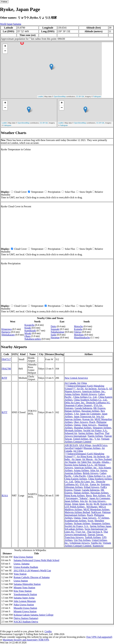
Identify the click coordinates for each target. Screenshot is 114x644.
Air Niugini (70, 462)
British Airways (89, 394)
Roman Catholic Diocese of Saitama (32, 577)
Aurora (104, 470)
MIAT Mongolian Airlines (96, 509)
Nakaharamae (57, 332)
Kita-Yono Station (23, 591)
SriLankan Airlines (74, 529)
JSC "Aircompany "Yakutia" (88, 497)
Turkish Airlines (93, 537)
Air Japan (76, 459)
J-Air (76, 414)
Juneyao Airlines (73, 419)
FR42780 (6, 369)
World (3, 24)
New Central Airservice (76, 378)
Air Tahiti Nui (84, 462)
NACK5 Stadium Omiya (26, 622)
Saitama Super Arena (24, 598)
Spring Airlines (86, 433)
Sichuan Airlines (82, 523)
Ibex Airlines (99, 496)
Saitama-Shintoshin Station (27, 584)
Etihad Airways (92, 487)
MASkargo (92, 507)
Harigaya (6, 332)
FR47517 (6, 359)
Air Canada (70, 383)
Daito (53, 326)
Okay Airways (81, 422)
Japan (10, 24)
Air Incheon (91, 389)
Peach (92, 422)
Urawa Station (21, 581)
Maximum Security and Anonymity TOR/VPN (26, 640)
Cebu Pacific (80, 476)
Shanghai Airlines (83, 428)
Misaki (28, 333)
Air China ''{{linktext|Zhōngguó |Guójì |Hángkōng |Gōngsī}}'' (84, 386)
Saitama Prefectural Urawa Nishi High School (36, 560)
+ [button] (5, 46)
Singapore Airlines (102, 428)
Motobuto (79, 335)
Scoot (90, 521)
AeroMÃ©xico (100, 445)
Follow (4, 2)
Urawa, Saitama (21, 564)
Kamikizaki (30, 331)
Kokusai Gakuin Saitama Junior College (34, 615)
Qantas (77, 425)
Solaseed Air (71, 433)
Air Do (80, 389)
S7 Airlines (104, 518)
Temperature (37, 192)
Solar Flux (70, 192)
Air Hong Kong (84, 456)
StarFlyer (99, 433)
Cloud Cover (20, 192)
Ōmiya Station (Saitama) (26, 618)
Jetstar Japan (78, 504)
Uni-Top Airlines (82, 540)
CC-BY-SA (80, 97)
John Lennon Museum (25, 601)
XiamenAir (98, 546)
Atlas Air (95, 470)
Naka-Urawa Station (24, 605)
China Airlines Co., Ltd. (85, 397)
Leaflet (41, 97)
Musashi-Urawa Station (25, 608)
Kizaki (28, 328)
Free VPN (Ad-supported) (99, 637)
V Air (97, 439)
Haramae (55, 337)
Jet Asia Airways (97, 501)
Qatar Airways (89, 425)
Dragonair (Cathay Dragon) (79, 405)
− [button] (5, 51)
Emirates (69, 408)
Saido (53, 335)
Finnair (77, 490)
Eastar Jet (95, 484)
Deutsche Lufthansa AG (98, 403)
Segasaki (55, 329)
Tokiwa (78, 332)
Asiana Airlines (72, 394)
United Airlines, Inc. (83, 439)
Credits (48, 631)
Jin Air (89, 504)
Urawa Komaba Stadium (26, 567)
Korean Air (88, 419)
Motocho (78, 326)
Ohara (27, 336)
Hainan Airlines (72, 411)
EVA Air (98, 405)
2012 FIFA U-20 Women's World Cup (32, 570)
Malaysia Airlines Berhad (77, 512)
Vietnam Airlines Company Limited (87, 440)
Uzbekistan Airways (80, 543)
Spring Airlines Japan (101, 526)
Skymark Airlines (73, 430)
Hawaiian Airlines (90, 411)
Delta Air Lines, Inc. (75, 403)
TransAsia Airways (74, 537)
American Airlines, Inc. (94, 391)
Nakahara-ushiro (33, 339)
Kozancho (29, 325)
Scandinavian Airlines (75, 521)
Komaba (78, 329)
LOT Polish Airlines (75, 507)
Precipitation (54, 192)
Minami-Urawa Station (25, 611)
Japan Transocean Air (84, 417)
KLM (96, 504)
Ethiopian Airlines (74, 487)
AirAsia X (103, 389)
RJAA (5, 496)
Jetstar (68, 504)
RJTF (4, 378)
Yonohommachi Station (25, 594)
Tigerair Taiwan (95, 535)
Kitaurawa (7, 329)
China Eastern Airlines (76, 479)
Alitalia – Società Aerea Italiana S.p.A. (88, 463)
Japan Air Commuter (90, 414)
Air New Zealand (103, 459)
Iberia (89, 496)
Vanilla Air (96, 543)
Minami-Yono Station (24, 588)
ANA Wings (85, 445)
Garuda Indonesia (83, 408)
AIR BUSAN (71, 445)
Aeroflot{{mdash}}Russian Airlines (82, 448)
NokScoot (96, 512)
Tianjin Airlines (95, 436)
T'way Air (81, 532)
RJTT (4, 412)
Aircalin (96, 462)
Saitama (17, 24)
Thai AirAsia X (95, 532)
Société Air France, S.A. (95, 430)
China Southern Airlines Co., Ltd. (91, 400)
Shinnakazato (8, 335)
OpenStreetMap (60, 97)
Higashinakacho (82, 337)
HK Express (99, 408)
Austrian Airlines (73, 473)
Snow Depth (86, 192)
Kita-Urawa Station (23, 557)
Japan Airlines (72, 501)
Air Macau (88, 459)
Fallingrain (97, 97)
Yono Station (20, 574)
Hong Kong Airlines (75, 496)
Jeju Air (100, 417)
